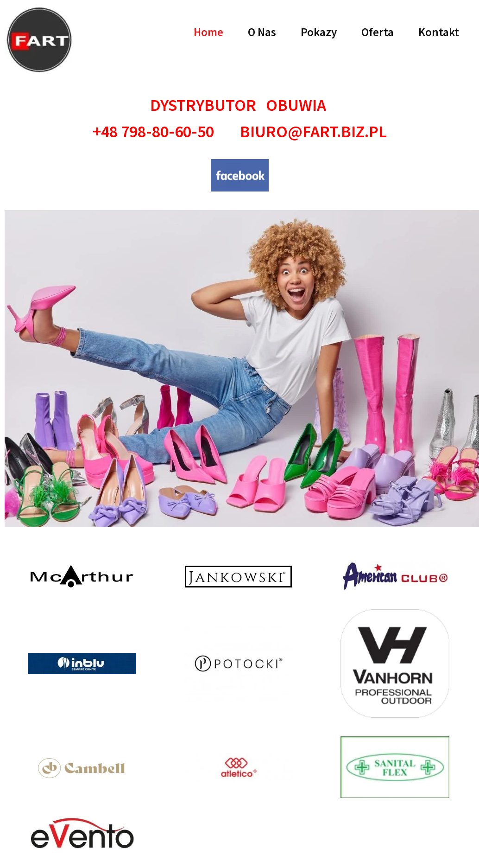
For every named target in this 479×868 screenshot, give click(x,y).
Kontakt (439, 32)
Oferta (378, 32)
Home (208, 32)
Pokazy (319, 32)
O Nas (262, 32)
